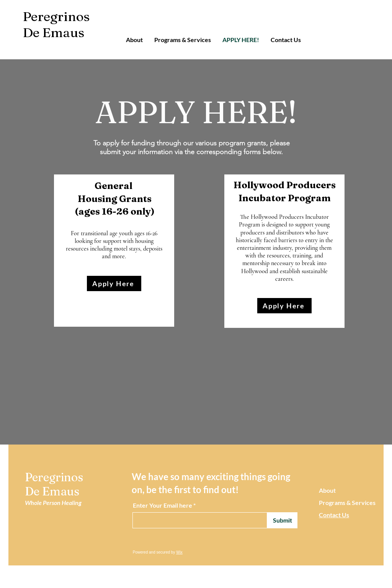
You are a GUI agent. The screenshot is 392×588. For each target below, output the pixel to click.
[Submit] (282, 520)
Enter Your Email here (163, 505)
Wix (179, 552)
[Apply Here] (114, 283)
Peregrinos (56, 16)
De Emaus (54, 33)
